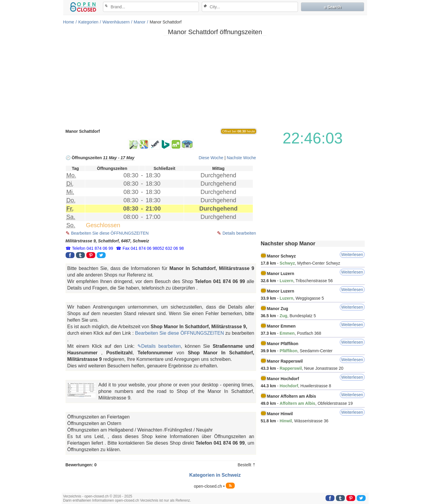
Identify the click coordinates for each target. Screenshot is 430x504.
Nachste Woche (241, 158)
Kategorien (88, 22)
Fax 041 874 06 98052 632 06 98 (153, 248)
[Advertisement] (215, 82)
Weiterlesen (352, 255)
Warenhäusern (116, 22)
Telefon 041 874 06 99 (93, 248)
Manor (140, 22)
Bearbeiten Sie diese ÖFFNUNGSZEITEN (110, 233)
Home (69, 22)
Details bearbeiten (239, 233)
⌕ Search (333, 7)
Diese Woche (211, 158)
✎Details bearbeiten (159, 346)
